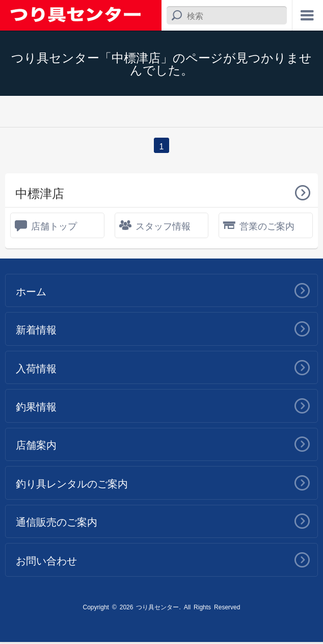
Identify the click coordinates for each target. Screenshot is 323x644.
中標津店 (40, 192)
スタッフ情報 (163, 225)
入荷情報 (36, 368)
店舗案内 (36, 446)
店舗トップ (54, 225)
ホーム (31, 291)
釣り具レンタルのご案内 (72, 484)
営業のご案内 (267, 225)
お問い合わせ (46, 562)
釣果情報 (36, 407)
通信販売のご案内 (57, 523)
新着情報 (36, 329)
